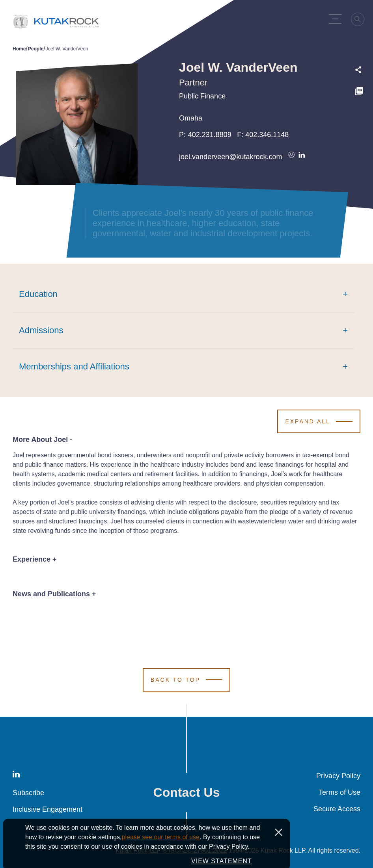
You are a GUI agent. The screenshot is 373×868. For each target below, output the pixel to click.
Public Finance (202, 96)
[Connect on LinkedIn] (302, 157)
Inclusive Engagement (48, 809)
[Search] (360, 22)
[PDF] (359, 92)
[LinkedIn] (16, 776)
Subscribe (28, 793)
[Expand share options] (358, 70)
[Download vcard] (291, 157)
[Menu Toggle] (337, 19)
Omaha (191, 118)
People (36, 49)
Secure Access (337, 809)
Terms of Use (339, 792)
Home (19, 49)
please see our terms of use (161, 858)
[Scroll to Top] (186, 680)
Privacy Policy (338, 776)
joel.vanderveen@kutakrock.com (230, 157)
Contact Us (187, 792)
